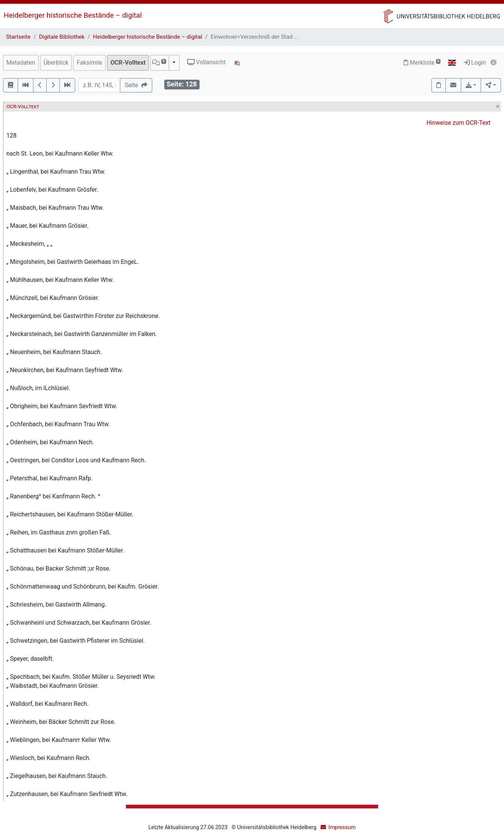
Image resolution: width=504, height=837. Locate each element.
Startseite (18, 37)
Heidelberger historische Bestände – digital (73, 15)
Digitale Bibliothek (62, 37)
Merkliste (422, 63)
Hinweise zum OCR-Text (459, 123)
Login (475, 63)
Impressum (342, 827)
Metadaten (21, 63)
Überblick (56, 63)
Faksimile (89, 63)
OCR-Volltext (128, 63)
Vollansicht (207, 62)
